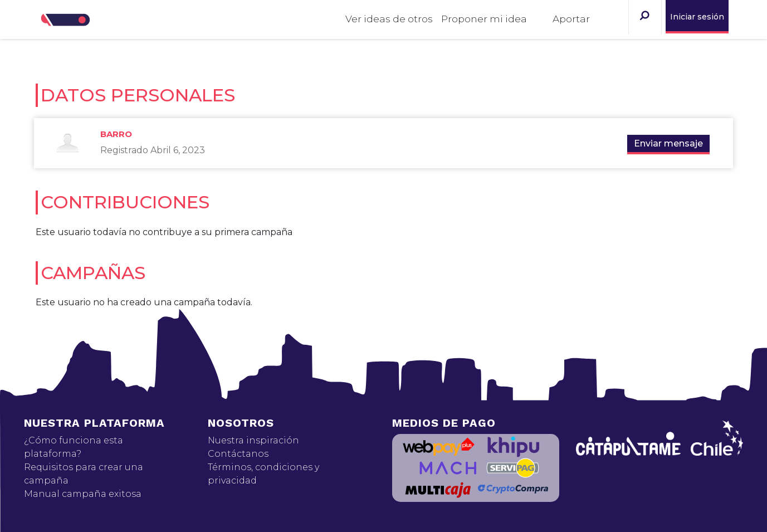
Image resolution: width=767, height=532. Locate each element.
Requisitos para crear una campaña (84, 474)
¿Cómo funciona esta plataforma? (74, 447)
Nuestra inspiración (253, 440)
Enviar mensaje (668, 143)
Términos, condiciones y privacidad (263, 474)
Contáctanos (238, 454)
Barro (116, 134)
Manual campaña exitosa (83, 494)
